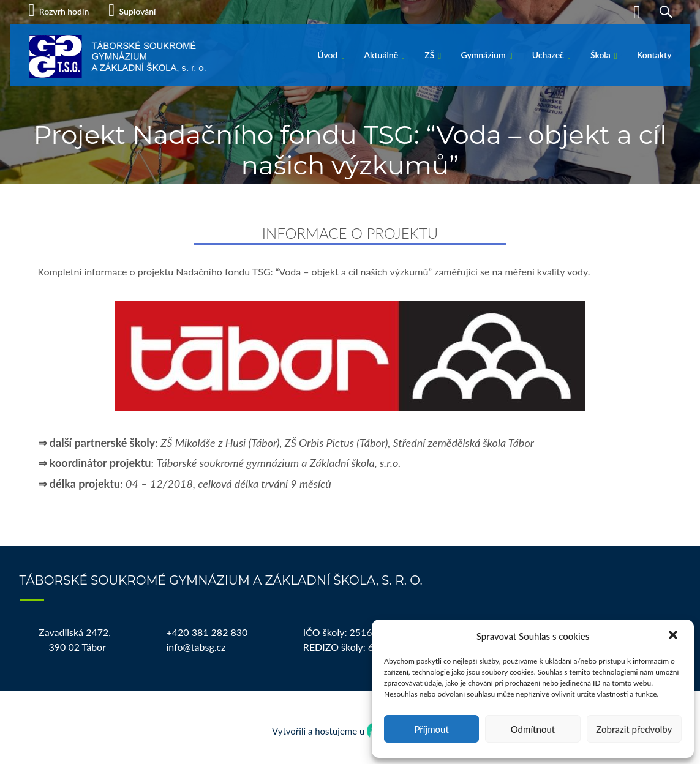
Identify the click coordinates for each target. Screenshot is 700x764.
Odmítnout (533, 729)
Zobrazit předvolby (634, 729)
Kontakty (654, 55)
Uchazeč (548, 55)
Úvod (327, 55)
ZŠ (429, 55)
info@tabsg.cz (196, 647)
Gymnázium (483, 55)
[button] (674, 636)
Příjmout (431, 729)
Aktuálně (382, 55)
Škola (600, 55)
